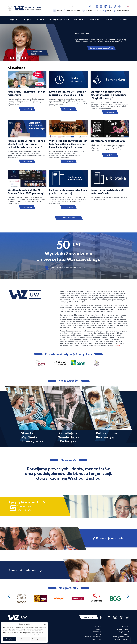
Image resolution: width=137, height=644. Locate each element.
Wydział (98, 627)
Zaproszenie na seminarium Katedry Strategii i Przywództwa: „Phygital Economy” (108, 95)
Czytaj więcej (27, 109)
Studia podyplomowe (121, 629)
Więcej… (118, 345)
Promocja (98, 634)
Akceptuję (9, 639)
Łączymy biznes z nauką (25, 502)
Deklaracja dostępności (121, 637)
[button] (45, 624)
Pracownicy (97, 632)
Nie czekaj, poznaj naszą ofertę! (101, 48)
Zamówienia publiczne (93, 637)
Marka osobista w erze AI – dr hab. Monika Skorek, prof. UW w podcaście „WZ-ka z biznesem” (27, 144)
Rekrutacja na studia (108, 538)
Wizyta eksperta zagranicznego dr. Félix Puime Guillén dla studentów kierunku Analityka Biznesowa (68, 144)
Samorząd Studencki (26, 570)
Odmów (24, 639)
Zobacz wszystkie (68, 218)
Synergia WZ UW (123, 632)
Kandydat (126, 627)
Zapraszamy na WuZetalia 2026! (108, 141)
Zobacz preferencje (39, 639)
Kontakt (126, 634)
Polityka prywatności (122, 639)
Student (98, 629)
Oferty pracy (96, 639)
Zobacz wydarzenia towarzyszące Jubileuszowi (68, 267)
